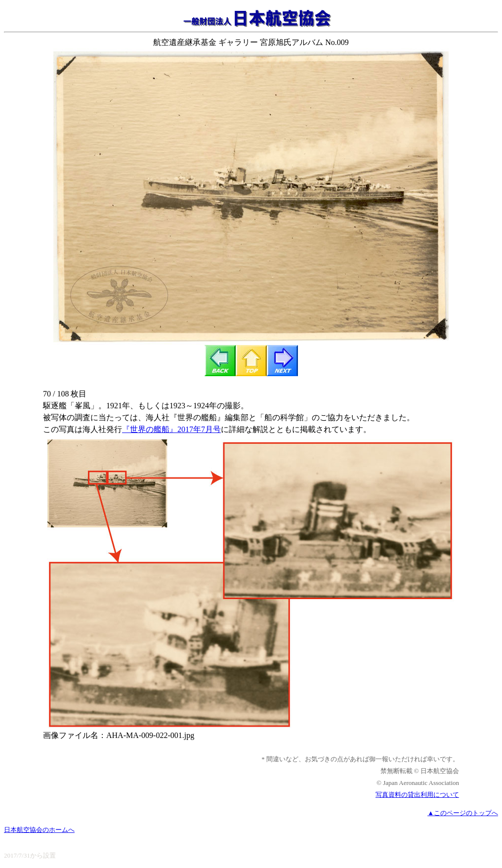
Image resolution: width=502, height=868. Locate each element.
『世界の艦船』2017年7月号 (171, 429)
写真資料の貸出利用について (417, 795)
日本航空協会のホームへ (39, 830)
